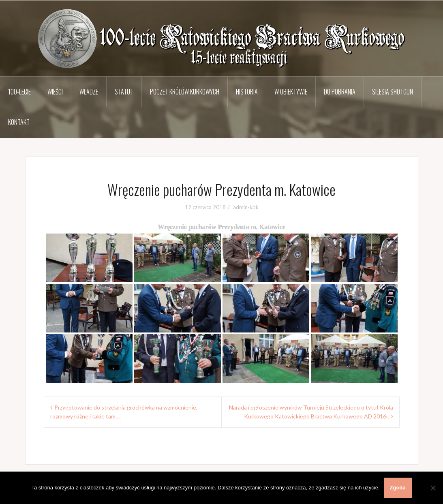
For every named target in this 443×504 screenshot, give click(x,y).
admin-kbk (246, 207)
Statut (124, 92)
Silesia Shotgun (393, 92)
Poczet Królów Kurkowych (185, 92)
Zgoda (398, 488)
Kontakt (19, 122)
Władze (89, 92)
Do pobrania (340, 92)
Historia (247, 92)
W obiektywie (291, 92)
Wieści (55, 92)
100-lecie (19, 92)
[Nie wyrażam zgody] (433, 488)
